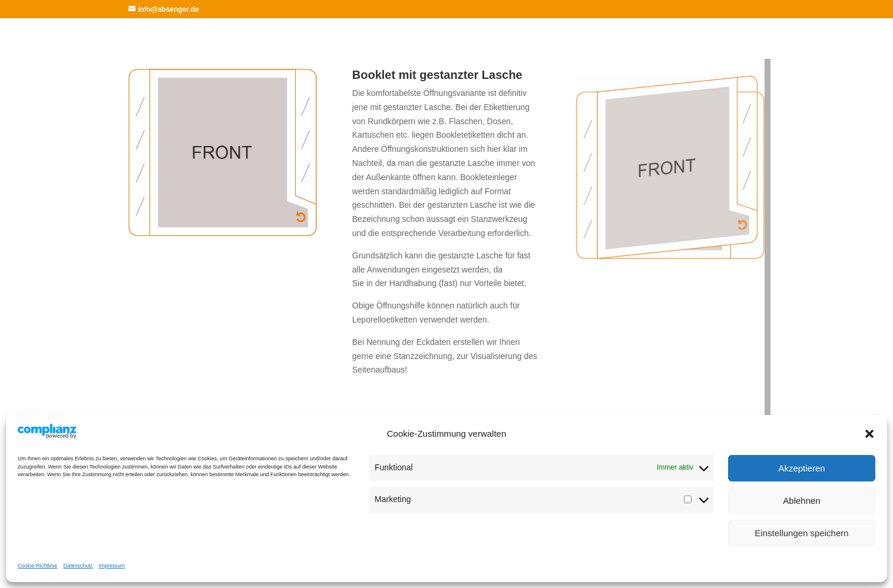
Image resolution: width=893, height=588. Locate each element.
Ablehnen (801, 501)
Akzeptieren (801, 468)
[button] (869, 434)
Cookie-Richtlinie (38, 566)
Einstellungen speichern (801, 533)
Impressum (112, 566)
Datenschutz (78, 566)
